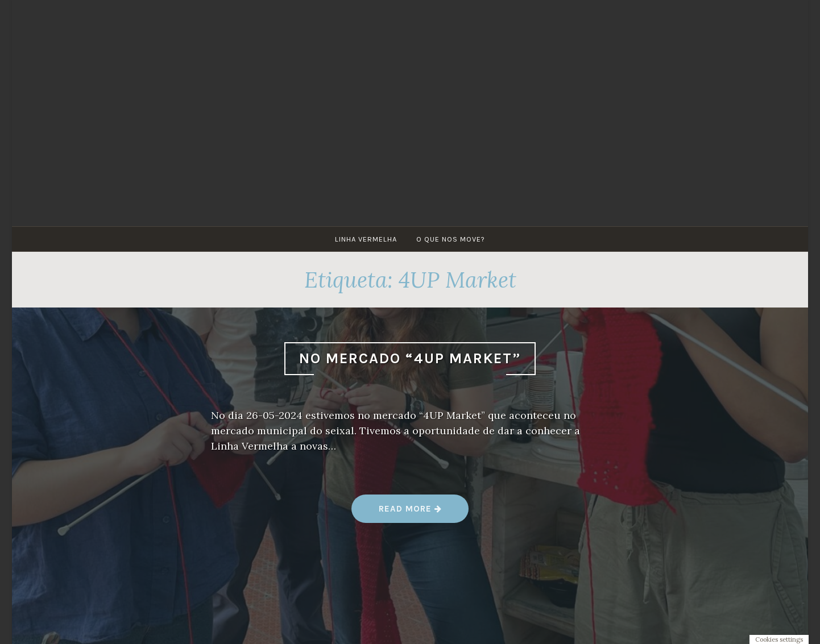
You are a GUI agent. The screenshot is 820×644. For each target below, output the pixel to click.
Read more (410, 513)
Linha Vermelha (366, 239)
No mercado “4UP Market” (410, 358)
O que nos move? (451, 239)
